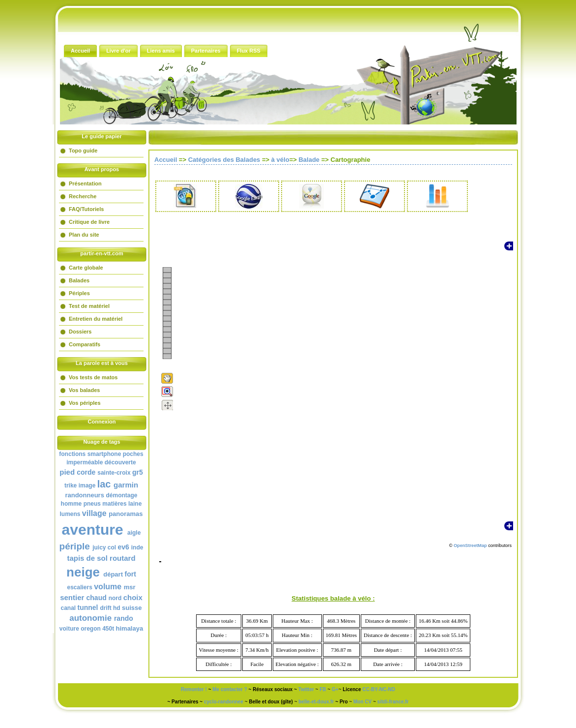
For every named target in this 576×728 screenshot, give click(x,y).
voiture (69, 629)
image (87, 485)
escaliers (79, 587)
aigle (134, 533)
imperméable (85, 462)
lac (104, 484)
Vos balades (84, 390)
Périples (79, 293)
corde (86, 472)
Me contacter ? (230, 689)
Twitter (306, 689)
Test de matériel (89, 306)
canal (68, 608)
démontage (122, 495)
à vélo (280, 160)
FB (323, 689)
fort (130, 574)
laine (135, 504)
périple (75, 546)
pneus (92, 504)
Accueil (166, 160)
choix (133, 597)
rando (124, 618)
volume (108, 587)
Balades (79, 280)
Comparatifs (85, 344)
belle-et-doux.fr (316, 702)
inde (137, 547)
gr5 (138, 472)
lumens (70, 514)
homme (72, 504)
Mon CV (362, 702)
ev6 (124, 547)
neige (83, 572)
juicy (99, 547)
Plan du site (84, 235)
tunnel (87, 607)
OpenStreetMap (470, 546)
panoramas (126, 514)
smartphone (104, 454)
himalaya (130, 628)
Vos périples (85, 403)
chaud (97, 598)
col (112, 547)
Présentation (85, 183)
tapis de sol (87, 558)
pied (67, 472)
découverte (120, 462)
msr (130, 587)
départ (113, 574)
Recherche (83, 196)
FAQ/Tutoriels (86, 209)
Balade (309, 160)
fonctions (72, 454)
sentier (72, 597)
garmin (126, 485)
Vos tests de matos (93, 377)
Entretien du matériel (96, 319)
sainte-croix (114, 473)
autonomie (90, 618)
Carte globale (86, 268)
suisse (132, 608)
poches (133, 454)
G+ (335, 689)
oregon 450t (97, 629)
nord (115, 598)
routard (123, 558)
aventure (93, 530)
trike (71, 485)
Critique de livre (89, 222)
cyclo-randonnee (224, 702)
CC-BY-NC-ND (379, 689)
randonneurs (84, 495)
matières (114, 504)
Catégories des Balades (224, 160)
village (94, 513)
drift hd (110, 608)
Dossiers (80, 332)
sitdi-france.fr (393, 702)
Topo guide (83, 151)
